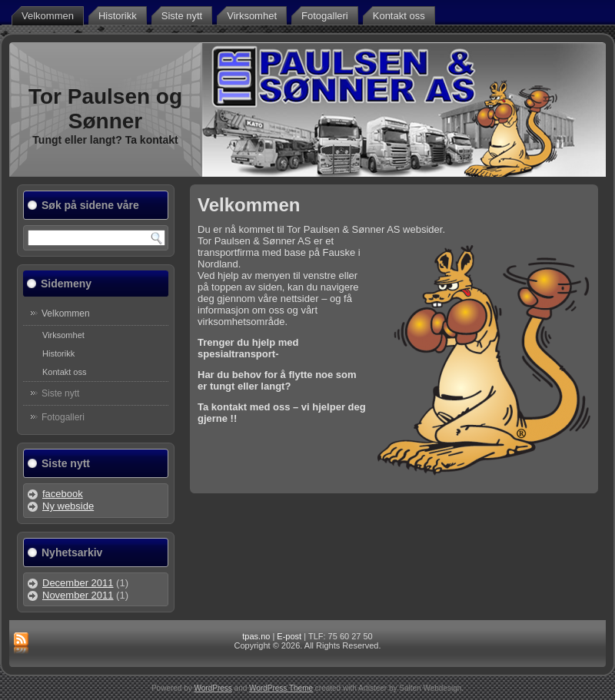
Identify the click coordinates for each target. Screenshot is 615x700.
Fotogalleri (325, 16)
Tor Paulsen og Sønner (105, 109)
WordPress (213, 688)
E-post (289, 636)
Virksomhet (252, 16)
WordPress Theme (281, 688)
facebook (63, 494)
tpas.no (256, 636)
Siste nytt (182, 16)
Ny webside (68, 506)
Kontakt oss (399, 16)
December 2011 (78, 583)
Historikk (118, 16)
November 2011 (78, 595)
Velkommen (48, 16)
